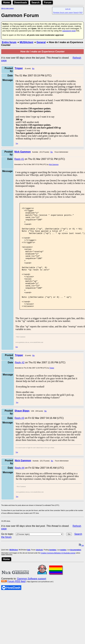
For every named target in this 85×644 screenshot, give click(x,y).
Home (6, 3)
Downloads (21, 3)
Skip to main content (7, 8)
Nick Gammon (54, 164)
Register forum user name (63, 12)
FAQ (81, 12)
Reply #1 (19, 159)
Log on (68, 9)
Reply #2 (20, 383)
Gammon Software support (32, 599)
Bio (33, 69)
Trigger (52, 388)
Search (36, 3)
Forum (48, 3)
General (41, 42)
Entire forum (9, 42)
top (81, 566)
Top (17, 143)
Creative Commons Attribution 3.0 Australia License (58, 573)
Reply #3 (19, 439)
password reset (69, 31)
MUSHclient (26, 42)
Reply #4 (20, 488)
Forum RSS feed (16, 602)
